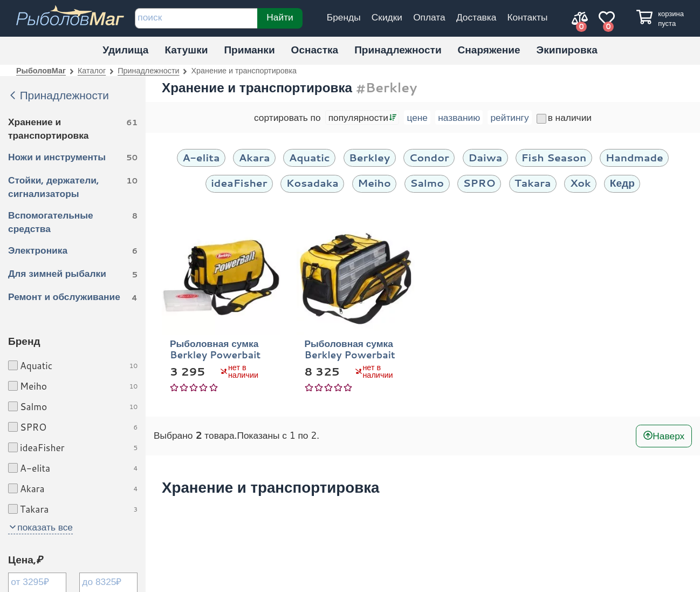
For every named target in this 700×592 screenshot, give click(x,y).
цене (417, 117)
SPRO (479, 183)
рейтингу (509, 117)
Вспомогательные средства (73, 222)
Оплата (429, 17)
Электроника (73, 251)
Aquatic (310, 157)
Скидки (387, 17)
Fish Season (554, 157)
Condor (429, 157)
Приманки (249, 49)
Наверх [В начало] (668, 436)
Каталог (92, 70)
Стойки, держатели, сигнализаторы (73, 187)
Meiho (374, 183)
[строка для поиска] (196, 18)
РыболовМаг (41, 70)
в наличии (564, 117)
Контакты (528, 17)
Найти (280, 17)
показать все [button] (45, 527)
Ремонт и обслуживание (73, 297)
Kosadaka (313, 183)
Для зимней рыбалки (73, 274)
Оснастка (315, 49)
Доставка (476, 17)
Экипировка (567, 49)
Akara (255, 157)
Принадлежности (398, 49)
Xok (581, 183)
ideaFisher (239, 183)
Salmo (427, 183)
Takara (533, 183)
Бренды (344, 17)
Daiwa (485, 157)
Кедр (622, 183)
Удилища (125, 49)
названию (459, 117)
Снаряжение (489, 49)
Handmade (634, 157)
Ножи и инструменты (73, 158)
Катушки (186, 49)
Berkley (369, 157)
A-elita (201, 157)
